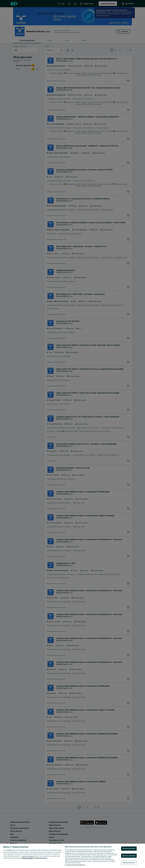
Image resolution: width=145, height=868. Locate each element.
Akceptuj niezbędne (129, 856)
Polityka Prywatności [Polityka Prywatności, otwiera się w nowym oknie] (41, 858)
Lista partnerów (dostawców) (75, 865)
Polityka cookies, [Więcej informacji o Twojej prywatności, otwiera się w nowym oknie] (28, 858)
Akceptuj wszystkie (129, 848)
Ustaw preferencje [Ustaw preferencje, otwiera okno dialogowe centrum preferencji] (129, 863)
